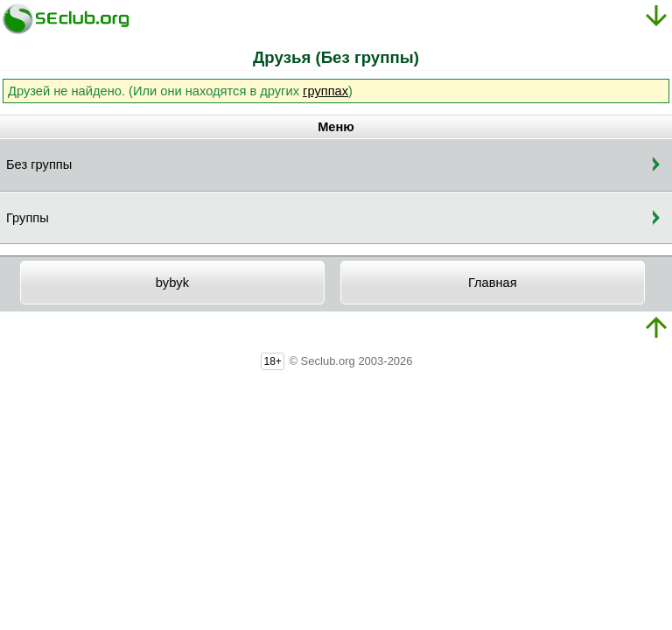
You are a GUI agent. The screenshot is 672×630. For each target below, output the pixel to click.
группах (325, 91)
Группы (28, 218)
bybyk (172, 283)
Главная (493, 283)
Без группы (39, 164)
